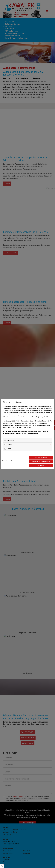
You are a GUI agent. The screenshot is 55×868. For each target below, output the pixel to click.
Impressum (19, 461)
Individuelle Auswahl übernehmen (41, 462)
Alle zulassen (41, 466)
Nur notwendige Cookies (41, 458)
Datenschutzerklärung (8, 461)
